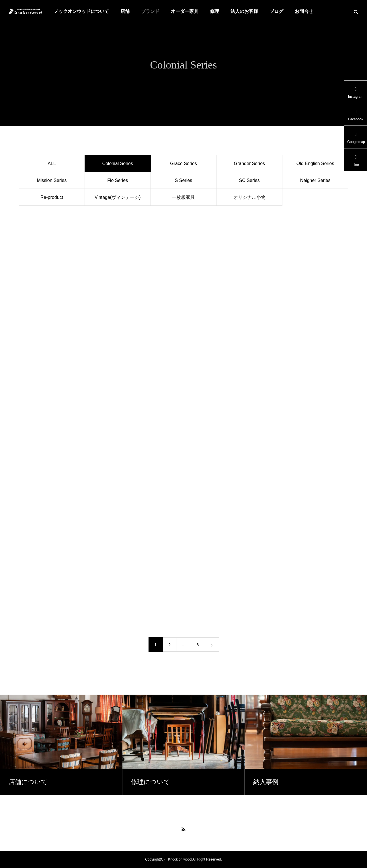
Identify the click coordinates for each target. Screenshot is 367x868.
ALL (52, 163)
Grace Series (183, 163)
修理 (214, 11)
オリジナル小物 (249, 197)
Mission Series (52, 180)
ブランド (150, 11)
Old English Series (315, 163)
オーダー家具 (185, 11)
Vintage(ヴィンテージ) (118, 197)
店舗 (125, 11)
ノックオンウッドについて (81, 11)
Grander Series (250, 163)
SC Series (249, 180)
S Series (183, 180)
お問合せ (304, 11)
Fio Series (118, 180)
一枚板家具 (183, 197)
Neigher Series (315, 180)
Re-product (52, 197)
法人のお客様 (244, 11)
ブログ (276, 11)
